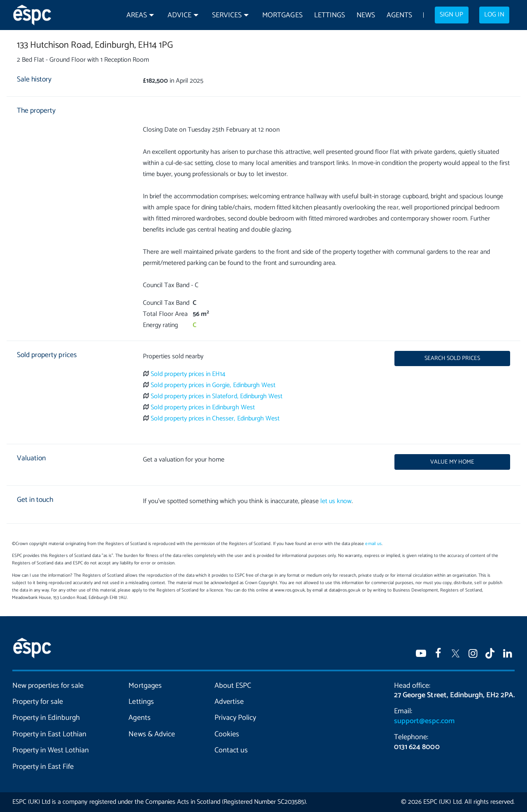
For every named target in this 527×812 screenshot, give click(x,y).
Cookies (227, 734)
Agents (399, 15)
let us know (336, 501)
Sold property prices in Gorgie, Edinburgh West (213, 385)
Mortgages (282, 15)
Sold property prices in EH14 (188, 374)
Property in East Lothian (49, 734)
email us (373, 544)
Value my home (452, 462)
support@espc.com (424, 721)
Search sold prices (452, 358)
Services (227, 15)
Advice (180, 15)
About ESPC (233, 686)
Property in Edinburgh (46, 718)
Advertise (229, 702)
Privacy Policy (235, 718)
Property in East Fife (43, 767)
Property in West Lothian (51, 750)
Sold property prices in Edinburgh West (203, 407)
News (366, 15)
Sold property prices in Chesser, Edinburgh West (215, 419)
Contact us (231, 750)
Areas (137, 15)
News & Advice (152, 734)
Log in (494, 15)
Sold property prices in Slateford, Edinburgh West (217, 396)
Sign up (451, 15)
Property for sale (38, 702)
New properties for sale (48, 686)
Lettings (330, 15)
